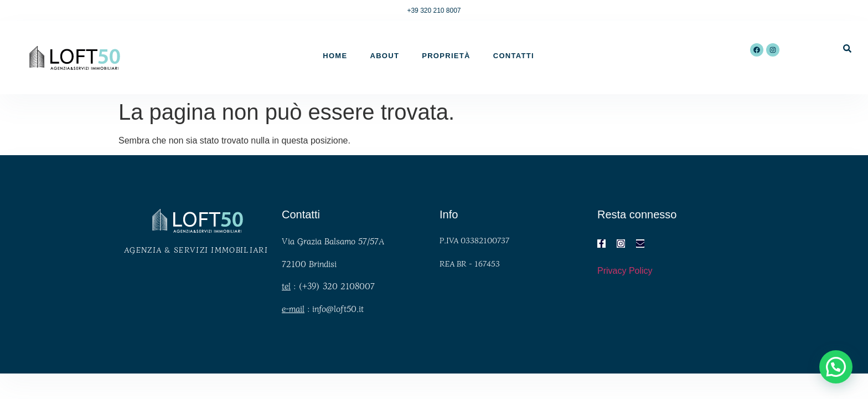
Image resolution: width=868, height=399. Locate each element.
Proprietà (446, 56)
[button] (836, 367)
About (384, 56)
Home (335, 56)
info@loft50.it (338, 308)
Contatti (514, 56)
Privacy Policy (625, 271)
